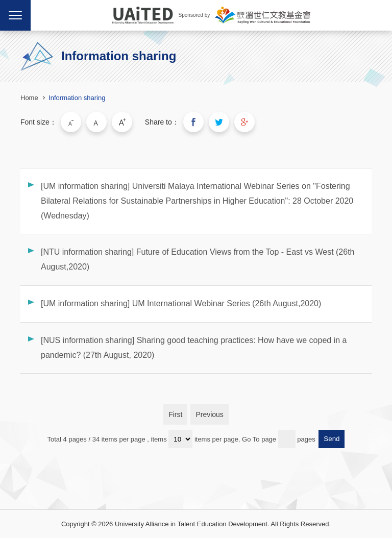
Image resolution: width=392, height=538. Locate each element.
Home (29, 98)
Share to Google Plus (244, 122)
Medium (96, 122)
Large (122, 122)
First (175, 414)
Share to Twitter (219, 122)
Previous (209, 414)
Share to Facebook (193, 122)
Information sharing (77, 98)
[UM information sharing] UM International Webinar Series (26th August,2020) (181, 303)
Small (71, 122)
